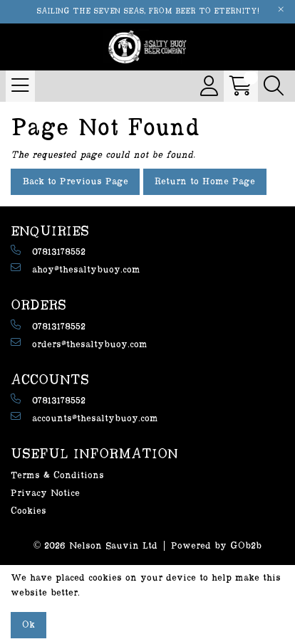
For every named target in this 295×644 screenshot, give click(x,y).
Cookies (29, 511)
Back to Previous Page (75, 181)
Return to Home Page (205, 181)
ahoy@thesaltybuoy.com (76, 269)
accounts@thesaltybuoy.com (84, 417)
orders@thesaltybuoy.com (79, 343)
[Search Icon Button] (274, 86)
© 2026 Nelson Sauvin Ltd (96, 546)
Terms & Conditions (57, 475)
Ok (29, 625)
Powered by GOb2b (216, 546)
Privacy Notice (45, 493)
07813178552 (48, 251)
